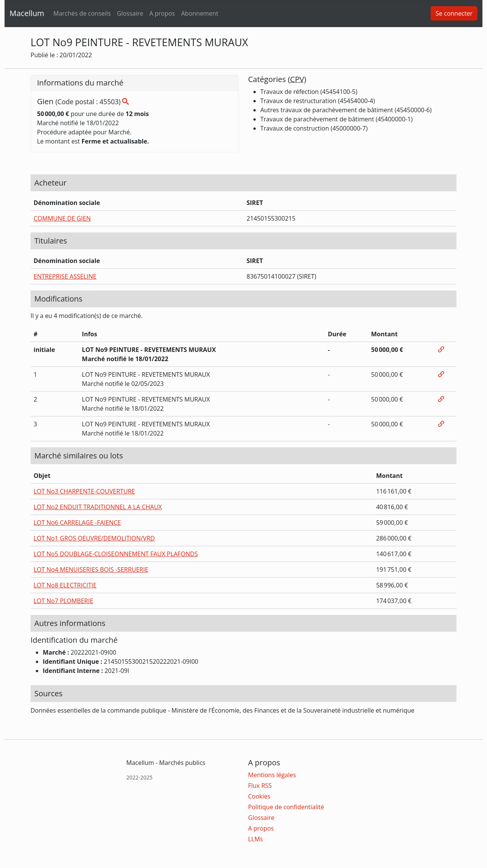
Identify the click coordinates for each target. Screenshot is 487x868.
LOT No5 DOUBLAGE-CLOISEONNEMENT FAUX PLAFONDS (116, 554)
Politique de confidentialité (286, 807)
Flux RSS (260, 786)
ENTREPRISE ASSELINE (65, 276)
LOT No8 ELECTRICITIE (65, 585)
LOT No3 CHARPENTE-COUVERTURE (84, 491)
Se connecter (454, 13)
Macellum (27, 13)
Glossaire (130, 13)
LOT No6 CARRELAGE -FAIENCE (77, 523)
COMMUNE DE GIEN (62, 218)
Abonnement (199, 13)
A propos (162, 13)
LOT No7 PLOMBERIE (63, 601)
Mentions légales (272, 775)
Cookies (259, 796)
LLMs (256, 839)
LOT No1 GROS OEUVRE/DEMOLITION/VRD (94, 538)
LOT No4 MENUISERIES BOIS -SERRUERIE (91, 570)
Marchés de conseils (82, 13)
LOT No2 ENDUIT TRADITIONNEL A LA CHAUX (98, 507)
